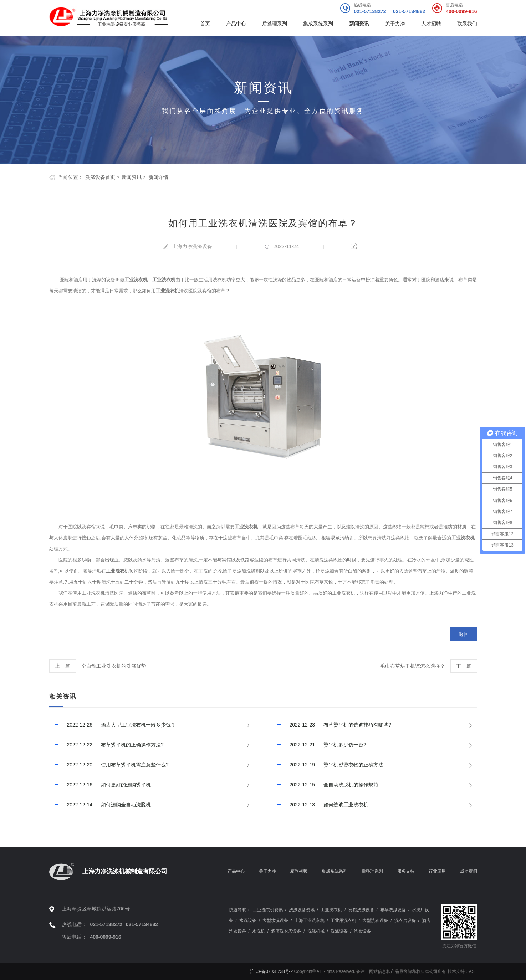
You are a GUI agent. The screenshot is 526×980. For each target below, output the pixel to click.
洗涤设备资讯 (302, 910)
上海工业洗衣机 (310, 920)
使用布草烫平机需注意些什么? (109, 765)
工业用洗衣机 (343, 920)
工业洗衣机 (331, 910)
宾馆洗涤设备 (361, 910)
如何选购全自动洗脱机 (100, 805)
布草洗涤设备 (393, 910)
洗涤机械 (316, 931)
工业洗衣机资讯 (268, 910)
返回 (464, 634)
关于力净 (395, 24)
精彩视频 (299, 871)
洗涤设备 (339, 931)
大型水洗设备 (275, 920)
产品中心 (236, 24)
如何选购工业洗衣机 (320, 805)
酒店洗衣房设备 (286, 931)
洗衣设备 (362, 931)
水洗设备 (248, 920)
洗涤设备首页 (100, 177)
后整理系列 (275, 24)
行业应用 (437, 871)
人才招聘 (431, 24)
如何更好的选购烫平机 (100, 785)
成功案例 (469, 871)
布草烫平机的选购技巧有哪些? (331, 725)
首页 (205, 24)
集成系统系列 (318, 24)
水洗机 (259, 931)
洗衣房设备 (405, 920)
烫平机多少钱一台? (319, 745)
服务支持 (406, 871)
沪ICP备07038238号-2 (271, 971)
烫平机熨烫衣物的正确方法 (328, 765)
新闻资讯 (359, 24)
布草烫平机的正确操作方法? (106, 745)
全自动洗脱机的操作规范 (325, 785)
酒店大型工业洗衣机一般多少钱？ (113, 725)
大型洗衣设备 (375, 920)
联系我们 (467, 24)
